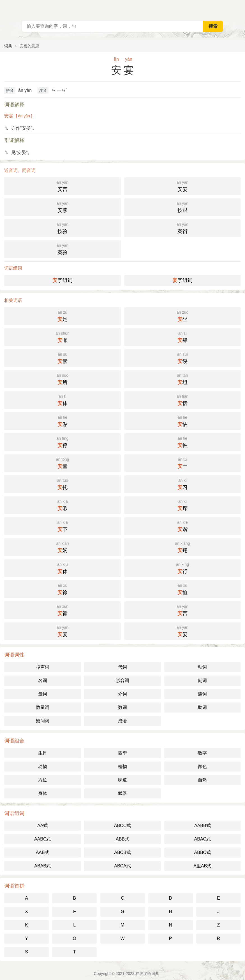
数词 (122, 707)
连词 (202, 694)
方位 (43, 780)
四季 (122, 753)
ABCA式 (122, 866)
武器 (122, 793)
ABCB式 (122, 852)
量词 (43, 694)
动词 (202, 667)
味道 (122, 780)
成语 (122, 721)
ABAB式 (42, 866)
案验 (63, 249)
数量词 (43, 707)
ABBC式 (203, 852)
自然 (202, 780)
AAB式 (43, 852)
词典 (8, 46)
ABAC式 (203, 839)
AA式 (42, 826)
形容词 (122, 680)
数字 (202, 753)
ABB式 (122, 839)
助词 (202, 707)
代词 (122, 667)
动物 (43, 766)
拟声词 (43, 667)
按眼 (182, 207)
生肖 (43, 753)
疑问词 (43, 721)
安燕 (63, 207)
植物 (122, 766)
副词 (202, 680)
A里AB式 (202, 866)
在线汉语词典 (147, 974)
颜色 (202, 766)
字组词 (63, 280)
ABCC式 (122, 826)
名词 (43, 680)
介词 (122, 694)
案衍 (182, 228)
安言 (63, 186)
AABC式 (43, 839)
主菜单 (237, 8)
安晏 (182, 186)
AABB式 (203, 826)
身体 (43, 793)
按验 (63, 228)
